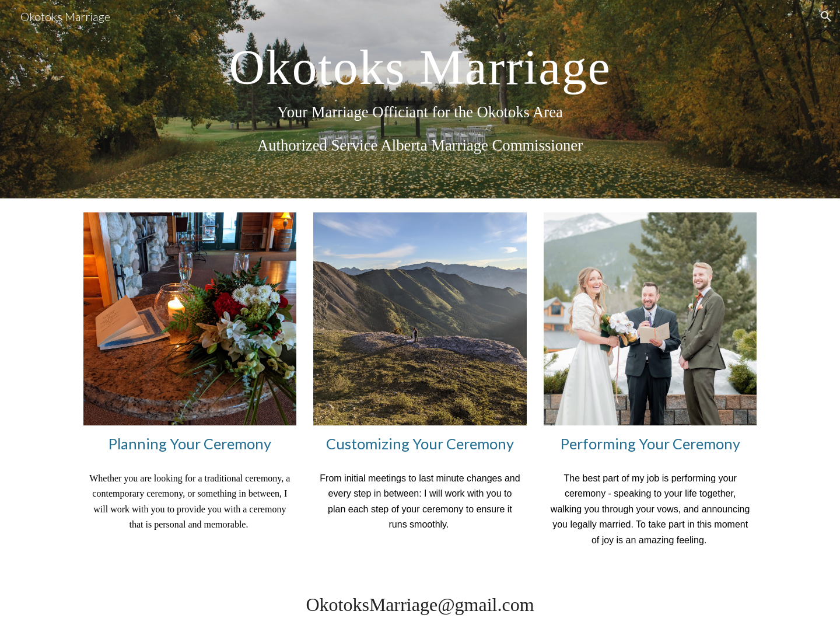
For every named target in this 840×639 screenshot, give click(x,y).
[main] (420, 99)
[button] (826, 16)
